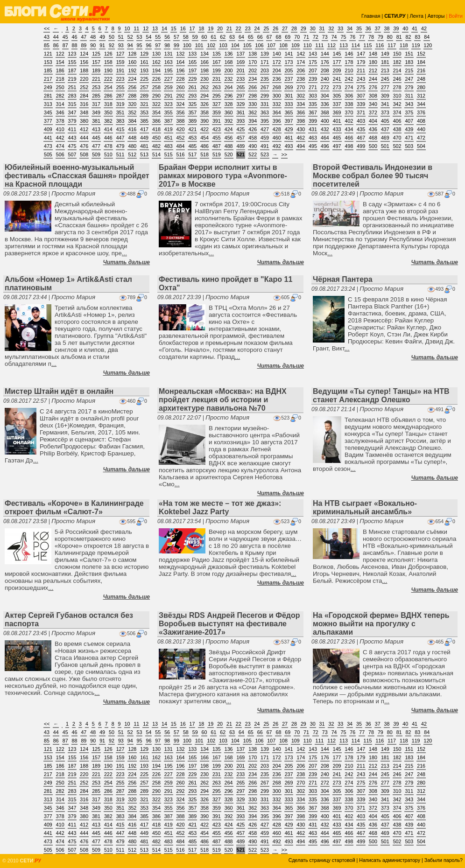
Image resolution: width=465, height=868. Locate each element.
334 (301, 104)
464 (325, 138)
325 (192, 104)
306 (349, 96)
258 (156, 87)
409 (48, 129)
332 (277, 104)
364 (277, 112)
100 (187, 45)
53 (140, 37)
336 (325, 104)
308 (373, 96)
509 (96, 154)
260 (181, 87)
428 (277, 129)
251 (72, 87)
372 (373, 112)
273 (337, 87)
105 (247, 45)
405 (385, 121)
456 (229, 138)
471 (409, 138)
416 (132, 129)
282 (60, 96)
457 (241, 138)
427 (265, 129)
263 (217, 87)
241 (337, 79)
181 (385, 62)
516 (181, 154)
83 (417, 37)
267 (265, 87)
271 (313, 87)
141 (289, 54)
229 (192, 79)
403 (361, 121)
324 (181, 104)
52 (130, 37)
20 (220, 28)
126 (108, 54)
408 (421, 121)
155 (72, 62)
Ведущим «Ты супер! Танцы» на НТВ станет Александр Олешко (381, 395)
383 (120, 121)
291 (169, 96)
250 (60, 87)
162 (156, 62)
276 (373, 87)
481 (144, 146)
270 (301, 87)
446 (108, 138)
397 (289, 121)
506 (60, 154)
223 (120, 79)
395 (265, 121)
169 (241, 62)
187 (72, 70)
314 (60, 104)
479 (120, 146)
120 (428, 45)
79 (380, 37)
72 (316, 37)
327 (217, 104)
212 (373, 70)
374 (397, 112)
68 (278, 37)
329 (241, 104)
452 (181, 138)
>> (284, 154)
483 (169, 146)
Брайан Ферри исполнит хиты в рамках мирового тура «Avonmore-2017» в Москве (223, 176)
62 (223, 37)
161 (144, 62)
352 (132, 112)
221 (96, 79)
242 (349, 79)
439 (409, 129)
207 (313, 70)
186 (60, 70)
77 (362, 37)
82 (409, 37)
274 (349, 87)
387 (169, 121)
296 (229, 96)
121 (48, 54)
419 (169, 129)
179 (361, 62)
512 (132, 154)
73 (325, 37)
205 (289, 70)
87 (65, 45)
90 (93, 45)
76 (352, 37)
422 (204, 129)
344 (421, 104)
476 (84, 146)
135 (217, 54)
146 (349, 54)
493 (289, 146)
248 (421, 79)
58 (186, 37)
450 (156, 138)
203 (265, 70)
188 (84, 70)
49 (102, 37)
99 (176, 45)
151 (409, 54)
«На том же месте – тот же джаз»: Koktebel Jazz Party (220, 507)
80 (390, 37)
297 (241, 96)
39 (396, 28)
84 (427, 37)
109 (296, 45)
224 (132, 79)
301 (289, 96)
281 (48, 96)
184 (421, 62)
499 (361, 146)
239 (313, 79)
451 (169, 138)
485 (192, 146)
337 (337, 104)
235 (265, 79)
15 (174, 28)
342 (397, 104)
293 (192, 96)
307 (361, 96)
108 (283, 45)
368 (325, 112)
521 (241, 154)
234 (253, 79)
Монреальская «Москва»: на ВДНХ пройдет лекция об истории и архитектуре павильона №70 (223, 400)
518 (204, 154)
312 (421, 96)
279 (409, 87)
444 (84, 138)
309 (385, 96)
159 (120, 62)
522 (253, 154)
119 (416, 45)
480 (132, 146)
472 (421, 138)
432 (325, 129)
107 (271, 45)
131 (169, 54)
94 (130, 45)
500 (373, 146)
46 (75, 37)
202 (253, 70)
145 (337, 54)
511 (120, 154)
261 (192, 87)
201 (241, 70)
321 (144, 104)
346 (60, 112)
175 (313, 62)
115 (368, 45)
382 (108, 121)
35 (359, 28)
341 (385, 104)
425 (241, 129)
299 (265, 96)
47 (84, 37)
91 (102, 45)
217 (48, 79)
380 (84, 121)
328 (229, 104)
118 (404, 45)
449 (144, 138)
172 (277, 62)
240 (325, 79)
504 (421, 146)
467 (361, 138)
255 (120, 87)
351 (120, 112)
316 (84, 104)
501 (385, 146)
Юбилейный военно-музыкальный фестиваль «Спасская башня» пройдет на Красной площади (77, 176)
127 (120, 54)
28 (294, 28)
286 (108, 96)
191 (120, 70)
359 (217, 112)
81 (399, 37)
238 (301, 79)
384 (132, 121)
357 (192, 112)
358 (204, 112)
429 (289, 129)
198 (204, 70)
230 (204, 79)
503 (409, 146)
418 (156, 129)
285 (96, 96)
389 (192, 121)
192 (132, 70)
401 (337, 121)
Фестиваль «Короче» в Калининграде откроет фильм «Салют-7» (74, 507)
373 (385, 112)
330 (253, 104)
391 (217, 121)
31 (322, 28)
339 (361, 104)
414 (108, 129)
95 (140, 45)
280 (421, 87)
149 (385, 54)
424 (229, 129)
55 (158, 37)
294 (204, 96)
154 (60, 62)
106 (260, 45)
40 (405, 28)
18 (201, 28)
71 (306, 37)
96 (148, 45)
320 (132, 104)
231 (217, 79)
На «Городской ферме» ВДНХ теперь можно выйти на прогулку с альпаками (381, 624)
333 (289, 104)
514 (156, 154)
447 (120, 138)
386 (156, 121)
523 (265, 154)
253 (96, 87)
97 (158, 45)
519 (217, 154)
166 (204, 62)
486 (204, 146)
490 (253, 146)
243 (361, 79)
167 (217, 62)
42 (424, 28)
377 (48, 121)
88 (75, 45)
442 (60, 138)
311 (409, 96)
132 (181, 54)
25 (266, 28)
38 (387, 28)
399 (313, 121)
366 (301, 112)
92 (112, 45)
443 (72, 138)
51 (121, 37)
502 (397, 146)
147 (361, 54)
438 (397, 129)
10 (127, 28)
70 (297, 37)
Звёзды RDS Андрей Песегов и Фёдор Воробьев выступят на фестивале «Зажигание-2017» (229, 624)
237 (289, 79)
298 (253, 96)
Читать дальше (127, 262)
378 (60, 121)
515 (169, 154)
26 (275, 28)
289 (144, 96)
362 (253, 112)
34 (350, 28)
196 (181, 70)
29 (303, 28)
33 (340, 28)
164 (181, 62)
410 (60, 129)
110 (308, 45)
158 (108, 62)
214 (397, 70)
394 (253, 121)
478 (108, 146)
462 (301, 138)
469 (385, 138)
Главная (371, 16)
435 (361, 129)
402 (349, 121)
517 (192, 154)
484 (181, 146)
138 (253, 54)
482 (156, 146)
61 (213, 37)
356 (181, 112)
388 (181, 121)
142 (301, 54)
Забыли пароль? (444, 860)
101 (199, 45)
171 (265, 62)
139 (265, 54)
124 (84, 54)
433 (337, 129)
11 (136, 28)
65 (251, 37)
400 (325, 121)
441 (48, 138)
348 (84, 112)
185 (48, 70)
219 (72, 79)
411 (72, 129)
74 (334, 37)
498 (349, 146)
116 (380, 45)
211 (361, 70)
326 (204, 104)
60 (204, 37)
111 (319, 45)
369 (337, 112)
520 (229, 154)
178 (349, 62)
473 (48, 146)
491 (265, 146)
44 (56, 37)
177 (337, 62)
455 (217, 138)
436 (373, 129)
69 (288, 37)
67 (269, 37)
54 (148, 37)
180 (373, 62)
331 (265, 104)
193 (144, 70)
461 (289, 138)
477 (96, 146)
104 (235, 45)
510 (108, 154)
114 (356, 45)
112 (331, 45)
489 (241, 146)
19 (211, 28)
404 (373, 121)
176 (325, 62)
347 (72, 112)
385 (144, 121)
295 (217, 96)
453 (192, 138)
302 (301, 96)
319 (120, 104)
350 (108, 112)
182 (397, 62)
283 (72, 96)
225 (144, 79)
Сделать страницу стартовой (322, 860)
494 (301, 146)
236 (277, 79)
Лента (416, 16)
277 (385, 87)
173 (289, 62)
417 (144, 129)
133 (192, 54)
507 (72, 154)
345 (48, 112)
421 (192, 129)
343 (409, 104)
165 (192, 62)
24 (257, 28)
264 (229, 87)
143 (313, 54)
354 (156, 112)
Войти (456, 16)
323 (169, 104)
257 (144, 87)
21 (229, 28)
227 (169, 79)
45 (65, 37)
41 (415, 28)
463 (313, 138)
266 (253, 87)
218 (60, 79)
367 (313, 112)
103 (223, 45)
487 (217, 146)
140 (277, 54)
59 (195, 37)
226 (156, 79)
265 (241, 87)
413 (96, 129)
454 (204, 138)
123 (72, 54)
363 (265, 112)
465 (337, 138)
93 (121, 45)
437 (385, 129)
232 (229, 79)
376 (421, 112)
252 (84, 87)
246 (397, 79)
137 (241, 54)
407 (409, 121)
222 (108, 79)
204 (277, 70)
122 (60, 54)
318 (108, 104)
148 (373, 54)
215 (409, 70)
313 (48, 104)
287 (120, 96)
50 (112, 37)
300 (277, 96)
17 (192, 28)
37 (378, 28)
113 (344, 45)
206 (301, 70)
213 (385, 70)
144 (325, 54)
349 (96, 112)
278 (397, 87)
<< (47, 28)
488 (229, 146)
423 (217, 129)
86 (56, 45)
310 (397, 96)
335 (313, 104)
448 (132, 138)
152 (421, 54)
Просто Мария (73, 193)
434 (349, 129)
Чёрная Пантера (343, 279)
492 (277, 146)
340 (373, 104)
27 (285, 28)
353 (144, 112)
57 (176, 37)
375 (409, 112)
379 (72, 121)
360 (229, 112)
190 (108, 70)
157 (96, 62)
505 (48, 154)
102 (211, 45)
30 (313, 28)
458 (253, 138)
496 (325, 146)
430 (301, 129)
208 (325, 70)
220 (84, 79)
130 (156, 54)
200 (229, 70)
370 (349, 112)
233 (241, 79)
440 (421, 129)
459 (265, 138)
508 (84, 154)
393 (241, 121)
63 (232, 37)
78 (371, 37)
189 (96, 70)
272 (325, 87)
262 (204, 87)
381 (96, 121)
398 (301, 121)
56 (167, 37)
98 (167, 45)
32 (331, 28)
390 (204, 121)
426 (253, 129)
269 (289, 87)
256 (132, 87)
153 (48, 62)
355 (169, 112)
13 (155, 28)
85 (47, 45)
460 (277, 138)
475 (72, 146)
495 (313, 146)
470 (397, 138)
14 (164, 28)
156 (84, 62)
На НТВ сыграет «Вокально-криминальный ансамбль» (365, 507)
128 (132, 54)
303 (313, 96)
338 (349, 104)
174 (301, 62)
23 (248, 28)
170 (253, 62)
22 (239, 28)
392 (229, 121)
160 (132, 62)
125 (96, 54)
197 (192, 70)
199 (217, 70)
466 (349, 138)
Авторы (436, 16)
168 (229, 62)
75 (344, 37)
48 (93, 37)
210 (349, 70)
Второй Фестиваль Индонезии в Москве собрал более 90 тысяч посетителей (373, 176)
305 (337, 96)
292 (181, 96)
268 (277, 87)
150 (397, 54)
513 (144, 154)
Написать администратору (390, 860)
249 (48, 87)
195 (169, 70)
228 (181, 79)
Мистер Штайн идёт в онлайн (59, 391)
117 (392, 45)
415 (120, 129)
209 (337, 70)
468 (373, 138)
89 (84, 45)
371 (361, 112)
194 (156, 70)
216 (421, 70)
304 (325, 96)
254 (108, 87)
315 (72, 104)
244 (373, 79)
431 (313, 129)
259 (169, 87)
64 (241, 37)
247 (409, 79)
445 (96, 138)
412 (84, 129)
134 (204, 54)
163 (169, 62)
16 (183, 28)
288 (132, 96)
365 (289, 112)
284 (84, 96)
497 (337, 146)
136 (229, 54)
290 (156, 96)
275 (361, 87)
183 (409, 62)
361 (241, 112)
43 (47, 37)
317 (96, 104)
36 (368, 28)
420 (181, 129)
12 (146, 28)
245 (385, 79)
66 (260, 37)
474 (60, 146)
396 (277, 121)
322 (156, 104)
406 (397, 121)
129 (144, 54)
